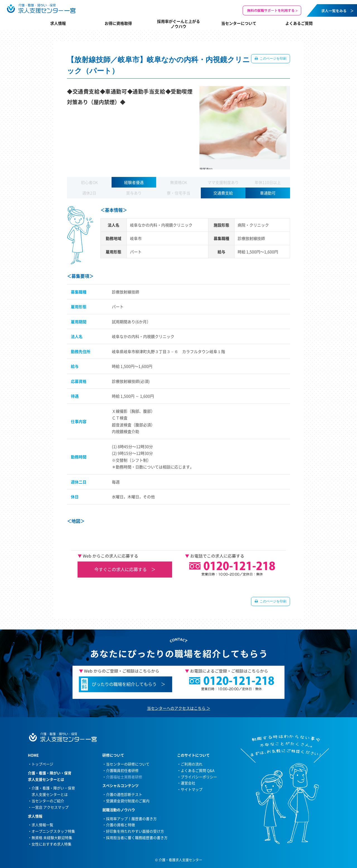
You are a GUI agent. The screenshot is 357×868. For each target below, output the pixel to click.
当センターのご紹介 (48, 801)
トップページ (42, 764)
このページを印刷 (273, 59)
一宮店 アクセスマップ (50, 807)
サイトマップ (192, 789)
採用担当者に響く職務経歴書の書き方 (137, 837)
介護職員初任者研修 (122, 770)
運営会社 (188, 783)
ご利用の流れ (192, 764)
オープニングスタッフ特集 (53, 831)
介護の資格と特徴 (120, 825)
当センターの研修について (128, 764)
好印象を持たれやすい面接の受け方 (135, 831)
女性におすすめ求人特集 (51, 844)
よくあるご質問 (299, 23)
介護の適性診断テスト (124, 794)
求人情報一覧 (42, 825)
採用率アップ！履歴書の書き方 (131, 819)
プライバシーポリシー (199, 777)
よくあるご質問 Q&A (198, 770)
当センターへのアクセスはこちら (176, 708)
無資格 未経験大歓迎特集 (52, 837)
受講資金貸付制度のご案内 (128, 801)
